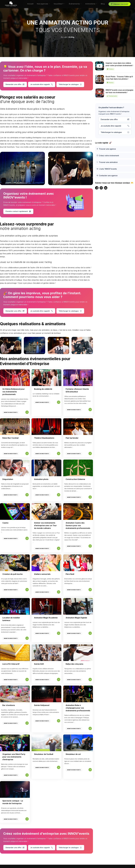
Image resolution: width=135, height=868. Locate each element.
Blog (103, 4)
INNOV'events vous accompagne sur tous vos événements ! (119, 93)
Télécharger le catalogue (70, 84)
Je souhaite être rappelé (42, 84)
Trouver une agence (106, 149)
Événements (75, 4)
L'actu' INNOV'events (107, 169)
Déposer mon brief (120, 4)
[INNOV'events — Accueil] (11, 4)
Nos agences (43, 4)
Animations (91, 4)
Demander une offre (15, 84)
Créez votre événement (108, 156)
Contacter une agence (107, 176)
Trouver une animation (107, 162)
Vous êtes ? (59, 4)
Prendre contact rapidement (18, 211)
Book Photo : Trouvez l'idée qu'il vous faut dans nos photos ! (119, 80)
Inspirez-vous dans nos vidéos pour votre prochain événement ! (119, 66)
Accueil (30, 4)
